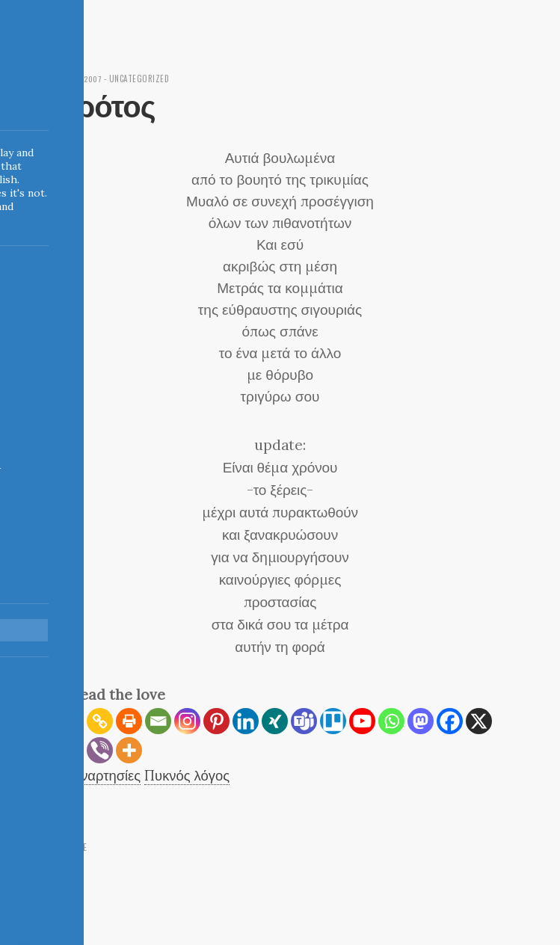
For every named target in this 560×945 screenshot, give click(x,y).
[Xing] (275, 721)
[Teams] (304, 721)
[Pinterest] (216, 721)
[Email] (158, 721)
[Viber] (100, 750)
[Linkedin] (246, 721)
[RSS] (71, 721)
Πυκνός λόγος (191, 775)
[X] (479, 721)
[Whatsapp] (391, 721)
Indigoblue (10, 105)
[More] (129, 750)
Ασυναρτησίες (100, 775)
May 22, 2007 (81, 79)
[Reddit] (71, 750)
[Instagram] (187, 721)
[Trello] (333, 721)
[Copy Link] (100, 721)
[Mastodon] (421, 721)
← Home (72, 847)
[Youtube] (362, 721)
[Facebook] (450, 721)
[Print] (129, 721)
